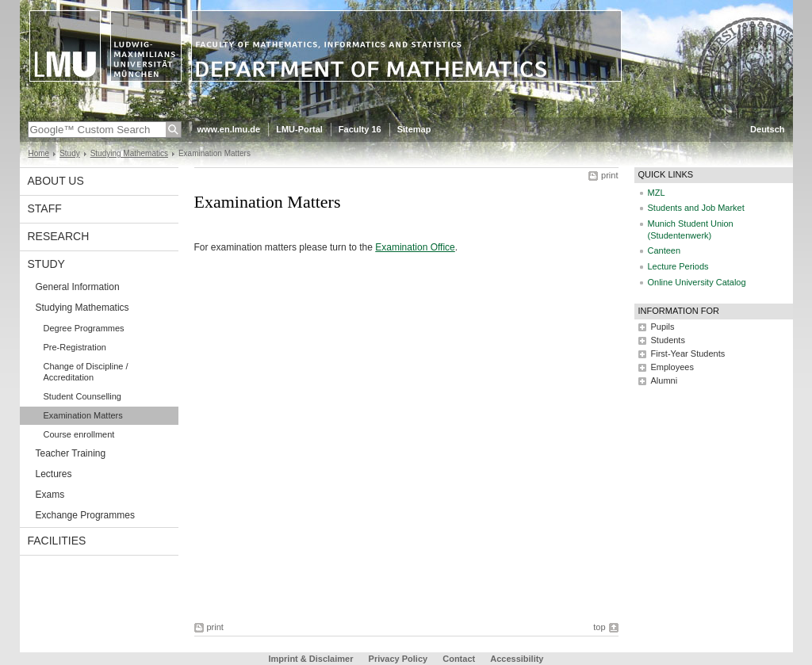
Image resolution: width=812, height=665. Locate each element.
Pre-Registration (75, 347)
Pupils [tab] (663, 327)
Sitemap (414, 129)
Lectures (54, 474)
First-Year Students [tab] (688, 354)
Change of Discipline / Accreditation (86, 372)
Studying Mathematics (129, 153)
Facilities (57, 541)
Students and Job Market (696, 208)
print (609, 175)
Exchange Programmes (85, 515)
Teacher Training (71, 453)
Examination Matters (83, 415)
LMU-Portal (299, 129)
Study (70, 153)
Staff (45, 208)
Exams (50, 495)
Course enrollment (79, 434)
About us (56, 181)
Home (39, 153)
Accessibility (517, 659)
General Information (78, 287)
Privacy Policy (398, 659)
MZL (657, 193)
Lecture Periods (678, 266)
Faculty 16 (360, 129)
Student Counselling (82, 396)
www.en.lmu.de (229, 129)
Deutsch (767, 129)
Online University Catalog (697, 282)
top (599, 627)
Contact (459, 659)
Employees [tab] (672, 367)
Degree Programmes (84, 328)
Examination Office (415, 247)
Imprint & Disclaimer (311, 659)
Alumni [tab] (665, 380)
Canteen (665, 250)
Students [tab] (668, 340)
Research (59, 236)
